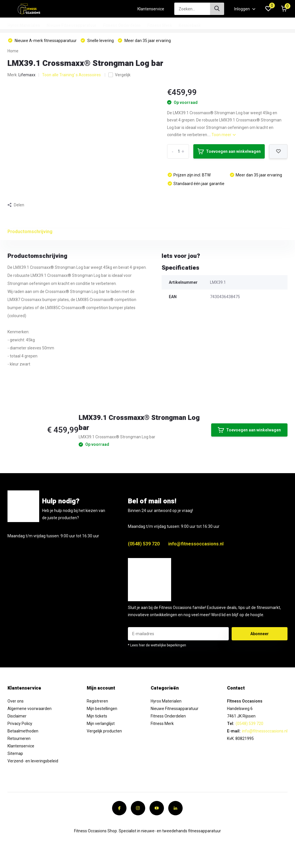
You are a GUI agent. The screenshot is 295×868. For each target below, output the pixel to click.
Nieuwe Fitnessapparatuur (72, 25)
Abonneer (260, 634)
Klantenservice (151, 9)
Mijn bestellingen (102, 709)
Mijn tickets (97, 716)
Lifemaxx (27, 75)
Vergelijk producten (104, 731)
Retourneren (19, 738)
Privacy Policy (20, 724)
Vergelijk (119, 75)
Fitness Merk (160, 25)
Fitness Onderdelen (122, 25)
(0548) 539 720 (144, 544)
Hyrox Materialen (24, 25)
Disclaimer (17, 716)
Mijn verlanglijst (101, 724)
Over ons (16, 701)
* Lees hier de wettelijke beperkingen (157, 645)
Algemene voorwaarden (30, 709)
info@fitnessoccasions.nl (196, 544)
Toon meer (224, 135)
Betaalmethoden (23, 731)
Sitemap (15, 753)
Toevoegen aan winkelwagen (229, 151)
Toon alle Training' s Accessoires (72, 75)
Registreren (97, 701)
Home (13, 51)
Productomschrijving (30, 232)
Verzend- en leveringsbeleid (33, 761)
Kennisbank (190, 25)
